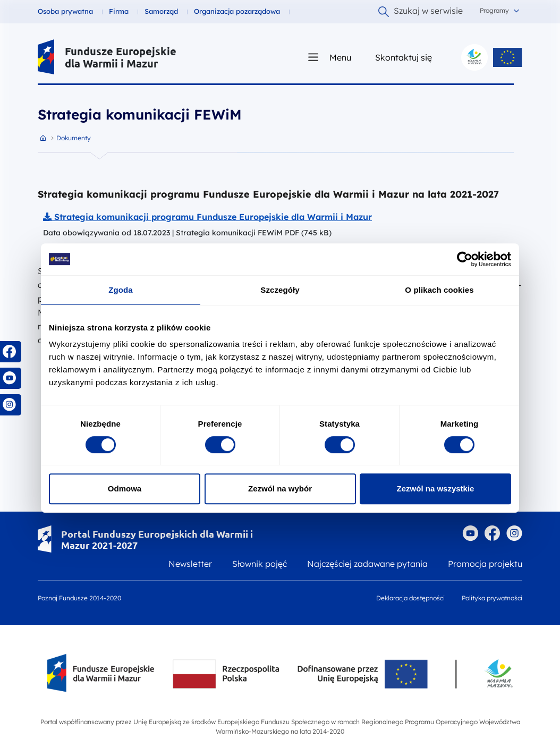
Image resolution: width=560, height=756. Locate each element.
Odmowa (125, 489)
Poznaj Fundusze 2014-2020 (79, 598)
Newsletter (190, 564)
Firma (119, 11)
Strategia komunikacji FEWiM (140, 114)
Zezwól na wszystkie (436, 489)
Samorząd (161, 11)
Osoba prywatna (65, 11)
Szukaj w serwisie (421, 11)
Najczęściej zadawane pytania (367, 564)
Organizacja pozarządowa (237, 11)
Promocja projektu (485, 564)
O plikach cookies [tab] (439, 290)
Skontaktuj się (404, 57)
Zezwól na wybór (280, 489)
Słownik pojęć (260, 564)
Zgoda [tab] (121, 290)
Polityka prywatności (492, 598)
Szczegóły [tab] (280, 290)
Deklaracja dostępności (410, 598)
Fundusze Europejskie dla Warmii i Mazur (121, 57)
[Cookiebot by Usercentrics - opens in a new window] (465, 259)
